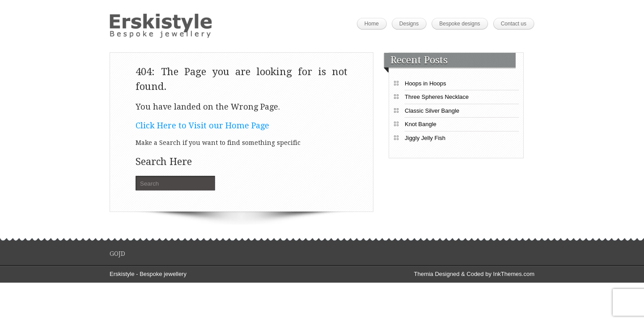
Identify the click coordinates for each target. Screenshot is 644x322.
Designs (409, 24)
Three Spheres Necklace (437, 97)
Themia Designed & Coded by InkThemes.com (474, 274)
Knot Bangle (421, 124)
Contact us (514, 24)
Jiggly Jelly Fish (425, 138)
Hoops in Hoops (426, 83)
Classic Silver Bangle (432, 111)
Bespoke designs (460, 24)
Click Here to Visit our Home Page (202, 125)
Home (372, 24)
